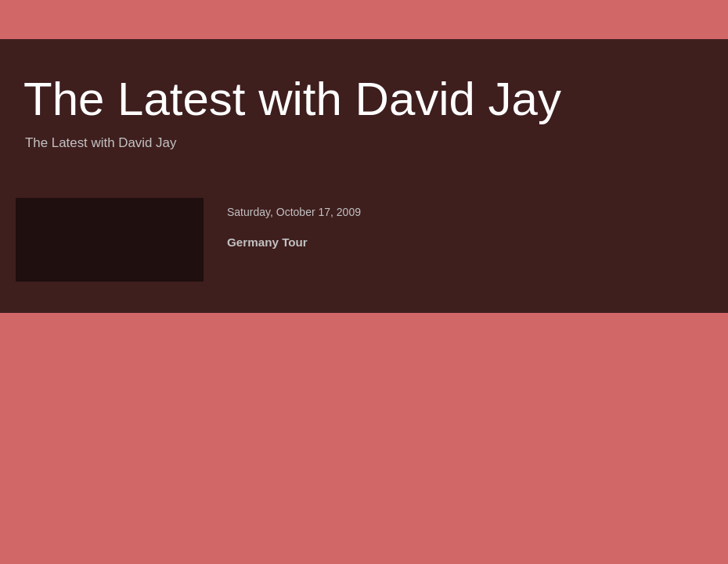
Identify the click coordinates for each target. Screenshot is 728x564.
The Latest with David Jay (292, 99)
